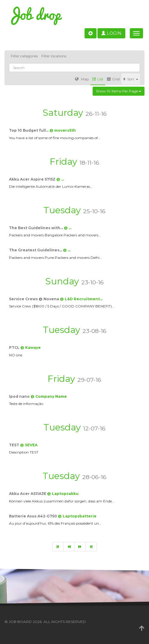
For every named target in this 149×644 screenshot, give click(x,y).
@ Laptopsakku (63, 494)
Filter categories (24, 56)
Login (111, 33)
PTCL (15, 347)
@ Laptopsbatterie (77, 516)
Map (82, 79)
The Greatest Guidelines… (36, 250)
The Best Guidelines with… (36, 228)
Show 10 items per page (119, 91)
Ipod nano (20, 396)
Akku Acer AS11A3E (28, 494)
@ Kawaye (31, 347)
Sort (131, 79)
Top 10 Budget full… (29, 130)
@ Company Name (49, 396)
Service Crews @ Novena (34, 299)
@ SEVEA (29, 445)
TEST (15, 445)
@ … (60, 179)
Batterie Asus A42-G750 (33, 516)
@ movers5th (63, 130)
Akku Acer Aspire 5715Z (33, 179)
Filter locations (54, 56)
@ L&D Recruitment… (81, 299)
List (98, 79)
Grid (113, 79)
